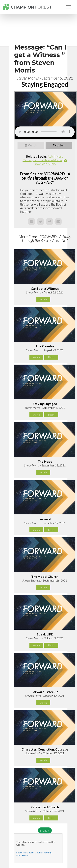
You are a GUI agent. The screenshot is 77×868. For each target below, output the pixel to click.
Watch (33, 145)
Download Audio (45, 164)
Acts (51, 156)
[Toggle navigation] (68, 7)
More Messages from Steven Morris (43, 158)
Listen (61, 145)
